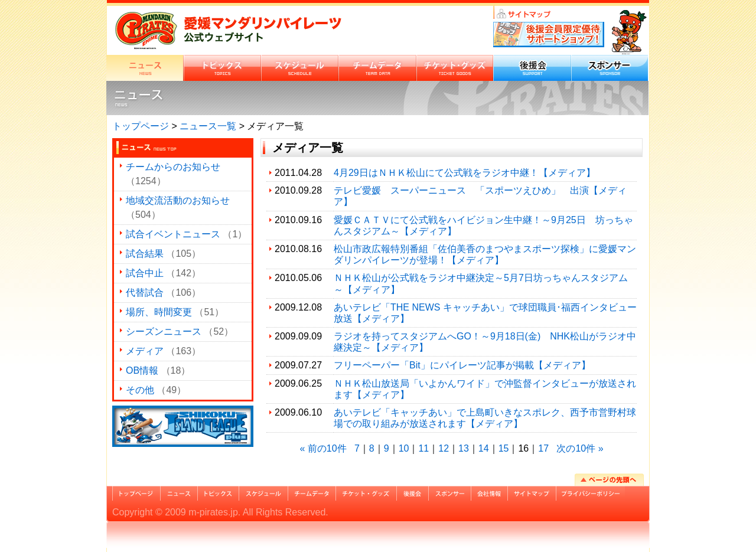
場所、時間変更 (159, 312)
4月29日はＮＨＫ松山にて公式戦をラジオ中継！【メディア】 (465, 173)
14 (484, 448)
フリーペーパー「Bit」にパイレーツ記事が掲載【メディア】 (462, 365)
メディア (145, 351)
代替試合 (145, 293)
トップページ (141, 126)
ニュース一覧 (208, 126)
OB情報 (142, 370)
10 (404, 448)
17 (543, 448)
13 (464, 448)
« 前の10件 (323, 448)
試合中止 (145, 273)
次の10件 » (580, 448)
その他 (140, 390)
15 (504, 448)
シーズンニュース (164, 331)
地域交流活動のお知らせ (178, 200)
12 (444, 448)
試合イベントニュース (173, 234)
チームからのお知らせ (173, 167)
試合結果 (145, 254)
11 (423, 448)
